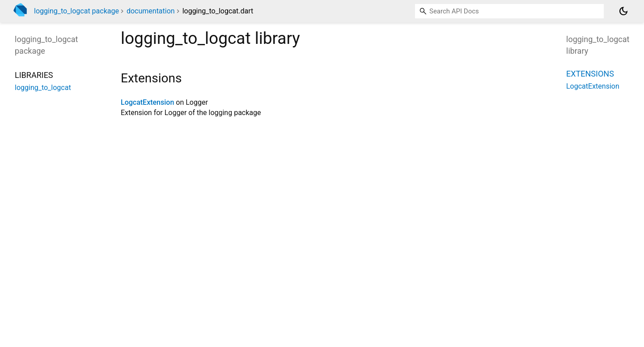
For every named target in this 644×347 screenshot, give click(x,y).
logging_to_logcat (43, 88)
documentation (151, 11)
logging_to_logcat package (76, 11)
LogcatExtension (147, 102)
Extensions (590, 74)
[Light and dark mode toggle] (623, 11)
